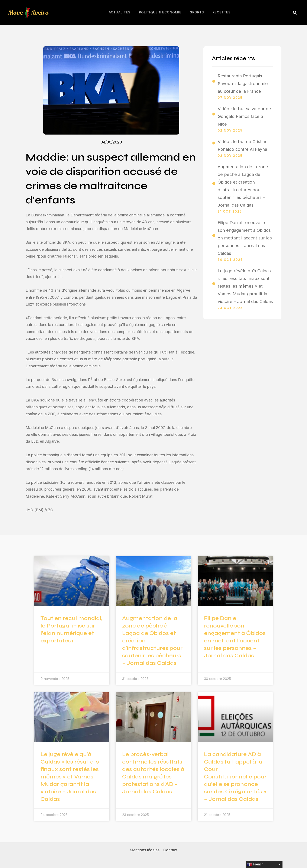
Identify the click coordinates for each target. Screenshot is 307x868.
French (255, 865)
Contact (170, 850)
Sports (197, 12)
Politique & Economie (160, 12)
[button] (295, 12)
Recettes (222, 12)
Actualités (120, 12)
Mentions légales (145, 850)
